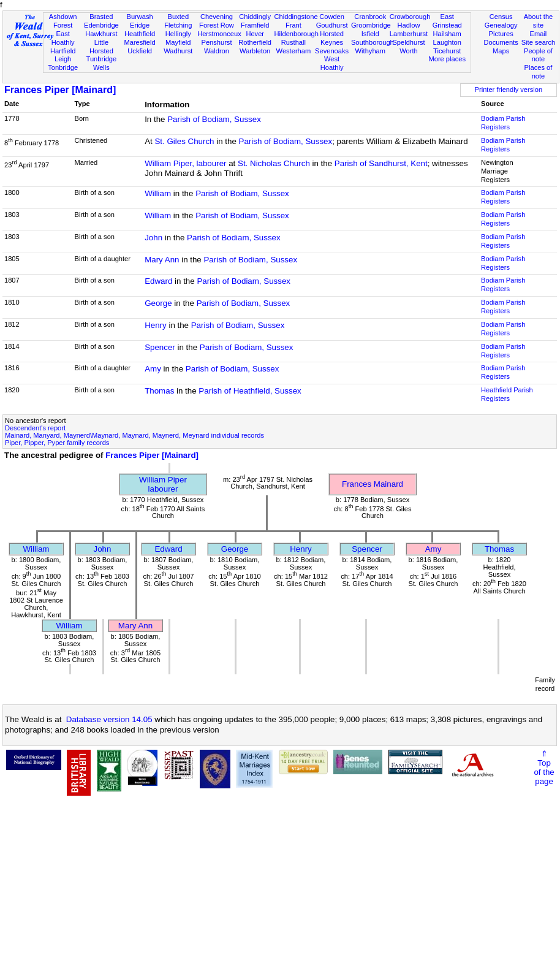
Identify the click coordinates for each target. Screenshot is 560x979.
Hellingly (178, 34)
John (153, 238)
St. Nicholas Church (274, 163)
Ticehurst (447, 51)
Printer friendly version (509, 90)
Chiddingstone (296, 17)
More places (447, 59)
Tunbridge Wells (102, 63)
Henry (156, 325)
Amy (153, 369)
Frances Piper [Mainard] (60, 90)
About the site (539, 21)
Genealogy (501, 25)
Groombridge (371, 25)
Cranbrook (370, 17)
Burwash (139, 17)
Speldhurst (408, 42)
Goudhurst (332, 25)
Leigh (63, 59)
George (158, 303)
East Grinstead (447, 21)
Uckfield (140, 51)
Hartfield (63, 51)
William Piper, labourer (185, 163)
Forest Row (217, 25)
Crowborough (410, 17)
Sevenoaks (332, 51)
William (158, 193)
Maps (501, 51)
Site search (539, 42)
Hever (255, 34)
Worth (408, 51)
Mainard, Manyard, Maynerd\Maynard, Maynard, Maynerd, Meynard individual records (134, 435)
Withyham (370, 51)
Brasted (101, 17)
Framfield (255, 25)
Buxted (178, 17)
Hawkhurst (101, 34)
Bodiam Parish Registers (503, 123)
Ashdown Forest (63, 21)
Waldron (217, 51)
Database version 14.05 (109, 719)
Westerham (294, 51)
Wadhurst (178, 51)
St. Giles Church (184, 141)
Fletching (178, 25)
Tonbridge (63, 67)
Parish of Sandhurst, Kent (381, 163)
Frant (293, 25)
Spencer (160, 347)
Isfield (370, 34)
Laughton (447, 42)
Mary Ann (162, 260)
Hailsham (447, 34)
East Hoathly (63, 38)
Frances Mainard (373, 484)
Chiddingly (255, 17)
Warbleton (255, 51)
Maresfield (139, 42)
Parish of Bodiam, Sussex (214, 119)
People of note (538, 55)
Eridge (140, 25)
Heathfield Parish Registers (507, 394)
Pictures (501, 34)
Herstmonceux (219, 34)
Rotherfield (255, 42)
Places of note (539, 72)
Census (501, 17)
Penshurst (216, 42)
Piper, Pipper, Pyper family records (57, 443)
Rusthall (293, 42)
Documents (501, 42)
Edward (158, 281)
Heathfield (140, 34)
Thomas (159, 391)
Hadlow (408, 25)
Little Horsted (101, 47)
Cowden (332, 17)
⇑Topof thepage (544, 768)
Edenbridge (101, 25)
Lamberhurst (409, 34)
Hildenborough (297, 34)
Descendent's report (35, 428)
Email (539, 34)
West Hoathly (332, 63)
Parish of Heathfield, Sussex (250, 391)
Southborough (373, 42)
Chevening (217, 17)
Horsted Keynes (332, 38)
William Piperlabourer (163, 484)
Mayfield (178, 42)
